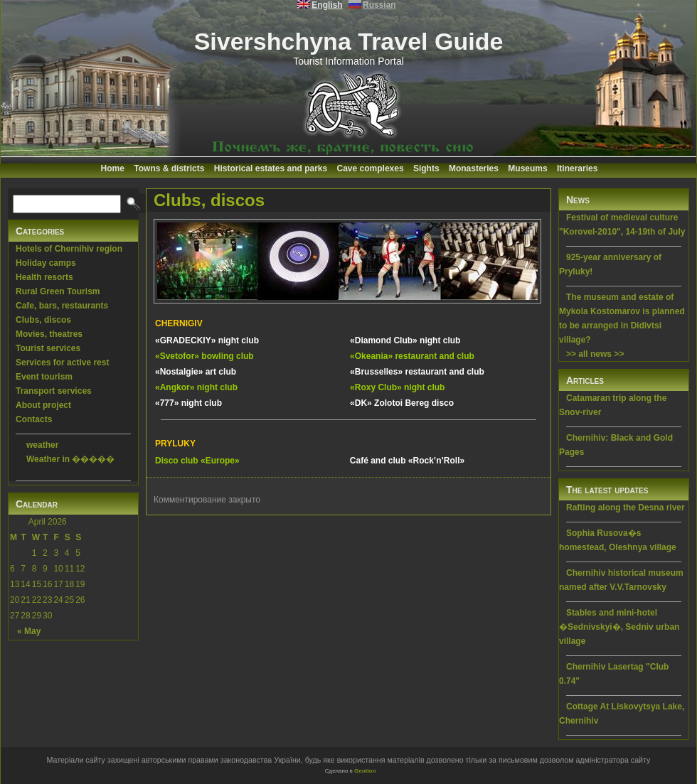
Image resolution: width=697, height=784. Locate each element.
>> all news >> (595, 354)
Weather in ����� (70, 459)
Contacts (34, 419)
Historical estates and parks (271, 168)
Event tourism (44, 377)
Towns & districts (169, 168)
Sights (426, 168)
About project (43, 405)
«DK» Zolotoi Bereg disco (402, 403)
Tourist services (48, 348)
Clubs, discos (43, 320)
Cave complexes (371, 168)
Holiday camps (46, 263)
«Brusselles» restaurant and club (417, 372)
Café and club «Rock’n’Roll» (407, 461)
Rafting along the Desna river (626, 508)
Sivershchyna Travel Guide (349, 41)
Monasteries (474, 168)
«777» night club (188, 403)
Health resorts (44, 277)
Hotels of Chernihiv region (69, 249)
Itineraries (577, 168)
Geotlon (365, 771)
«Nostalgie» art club (196, 372)
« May (29, 631)
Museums (527, 168)
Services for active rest (62, 363)
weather (42, 445)
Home (113, 168)
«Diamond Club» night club (405, 340)
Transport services (54, 391)
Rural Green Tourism (58, 291)
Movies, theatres (49, 334)
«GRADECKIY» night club (207, 340)
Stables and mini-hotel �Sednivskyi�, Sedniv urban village (619, 627)
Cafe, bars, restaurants (62, 306)
